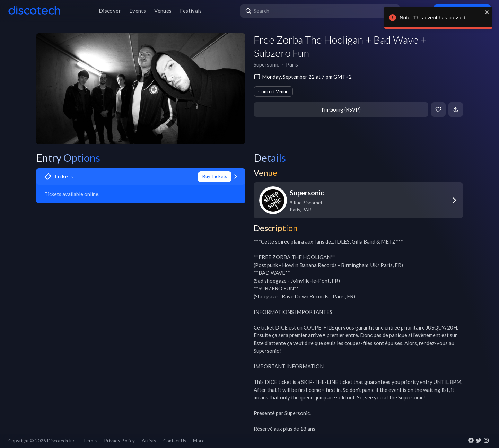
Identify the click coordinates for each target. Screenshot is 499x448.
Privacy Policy (120, 441)
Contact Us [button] (175, 441)
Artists (149, 441)
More (199, 441)
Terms (90, 441)
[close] (490, 12)
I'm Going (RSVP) (341, 109)
